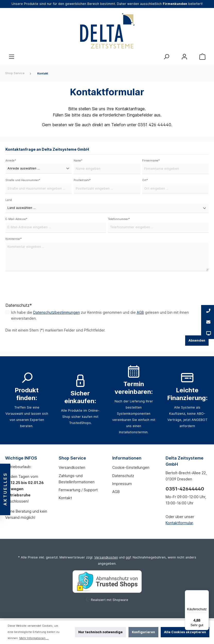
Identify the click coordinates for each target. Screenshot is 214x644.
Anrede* (11, 161)
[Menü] (12, 57)
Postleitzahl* (82, 181)
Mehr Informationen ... (34, 638)
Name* (78, 161)
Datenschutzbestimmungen (57, 314)
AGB (140, 314)
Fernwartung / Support (78, 491)
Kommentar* (14, 240)
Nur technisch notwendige (100, 632)
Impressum (122, 485)
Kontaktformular (179, 525)
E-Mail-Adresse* (16, 220)
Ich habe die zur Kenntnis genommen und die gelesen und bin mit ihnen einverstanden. (100, 317)
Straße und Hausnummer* (23, 181)
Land (9, 201)
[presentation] (45, 289)
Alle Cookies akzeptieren (185, 632)
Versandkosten (72, 469)
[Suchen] (166, 57)
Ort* (145, 181)
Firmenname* (151, 161)
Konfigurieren (143, 632)
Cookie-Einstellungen (131, 469)
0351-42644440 (185, 491)
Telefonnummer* (119, 220)
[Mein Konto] (184, 57)
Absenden (197, 342)
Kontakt (65, 500)
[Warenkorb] (202, 57)
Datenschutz (123, 477)
